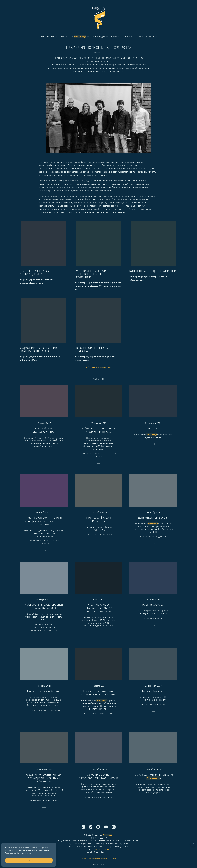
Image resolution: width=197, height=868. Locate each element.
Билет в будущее (153, 696)
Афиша (115, 36)
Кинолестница (48, 36)
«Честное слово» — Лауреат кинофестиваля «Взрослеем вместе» (44, 526)
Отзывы (139, 36)
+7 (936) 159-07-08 (101, 854)
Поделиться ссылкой (100, 372)
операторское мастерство (99, 718)
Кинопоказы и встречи (99, 539)
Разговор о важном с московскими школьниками (99, 781)
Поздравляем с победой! (44, 696)
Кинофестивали (91, 459)
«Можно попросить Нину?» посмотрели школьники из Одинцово (44, 783)
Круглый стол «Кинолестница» (44, 435)
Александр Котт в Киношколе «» (153, 781)
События (127, 36)
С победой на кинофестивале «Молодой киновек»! (99, 435)
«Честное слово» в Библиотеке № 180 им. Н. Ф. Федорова (98, 613)
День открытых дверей (153, 522)
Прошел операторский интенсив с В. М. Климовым (99, 698)
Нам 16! (153, 433)
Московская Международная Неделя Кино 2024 (44, 611)
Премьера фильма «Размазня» (99, 524)
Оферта (84, 863)
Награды (109, 459)
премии (99, 462)
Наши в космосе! (153, 609)
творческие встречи (44, 632)
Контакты (152, 36)
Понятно (29, 860)
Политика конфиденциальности (102, 863)
